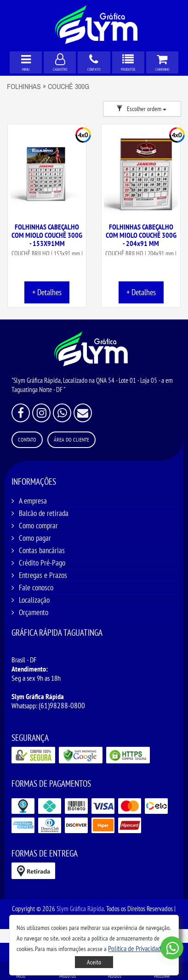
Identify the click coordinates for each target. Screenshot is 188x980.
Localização (34, 600)
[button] (137, 948)
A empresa (33, 501)
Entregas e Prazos (43, 575)
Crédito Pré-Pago (42, 563)
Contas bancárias (42, 550)
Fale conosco (36, 588)
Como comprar (38, 526)
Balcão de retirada (44, 513)
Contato (27, 440)
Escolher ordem (141, 109)
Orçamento (34, 612)
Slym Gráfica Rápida (80, 909)
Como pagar (35, 538)
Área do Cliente (71, 440)
